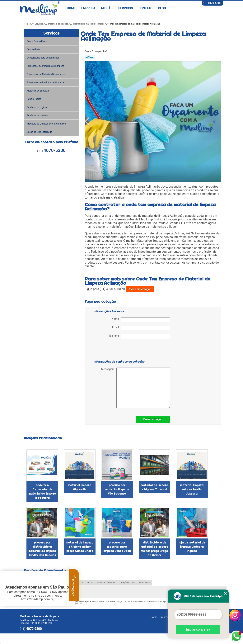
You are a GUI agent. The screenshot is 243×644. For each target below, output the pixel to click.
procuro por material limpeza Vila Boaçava (117, 489)
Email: (141, 328)
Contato (146, 8)
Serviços (126, 8)
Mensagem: (136, 388)
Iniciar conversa (198, 629)
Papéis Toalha (34, 99)
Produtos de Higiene (37, 107)
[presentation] (118, 350)
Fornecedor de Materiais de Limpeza (46, 66)
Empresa (88, 8)
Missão (107, 8)
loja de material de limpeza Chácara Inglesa (192, 547)
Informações (74, 585)
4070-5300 (215, 3)
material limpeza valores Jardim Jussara (192, 489)
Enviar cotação (153, 419)
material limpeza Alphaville (80, 487)
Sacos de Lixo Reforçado (40, 132)
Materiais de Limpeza (38, 91)
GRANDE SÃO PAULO (107, 583)
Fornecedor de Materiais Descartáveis (47, 74)
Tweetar (90, 57)
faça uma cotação (140, 289)
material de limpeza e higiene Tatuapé (154, 487)
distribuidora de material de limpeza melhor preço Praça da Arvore (154, 549)
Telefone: (139, 336)
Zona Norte (145, 583)
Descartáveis (34, 49)
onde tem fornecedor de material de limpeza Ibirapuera (42, 491)
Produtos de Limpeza (38, 115)
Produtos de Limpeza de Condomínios (47, 124)
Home (71, 8)
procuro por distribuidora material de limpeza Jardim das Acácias (42, 549)
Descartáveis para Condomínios (43, 58)
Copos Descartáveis (37, 41)
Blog (162, 8)
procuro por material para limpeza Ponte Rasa (117, 547)
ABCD (90, 583)
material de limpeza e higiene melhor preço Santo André (80, 547)
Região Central (128, 583)
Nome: (141, 320)
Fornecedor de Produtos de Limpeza (46, 82)
